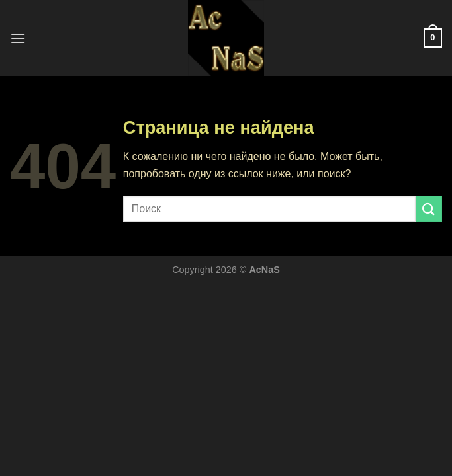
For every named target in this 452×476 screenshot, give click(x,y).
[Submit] (429, 209)
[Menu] (18, 38)
